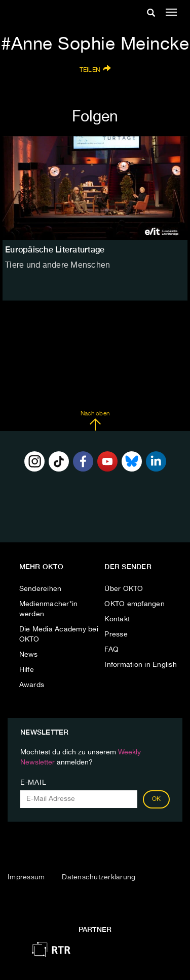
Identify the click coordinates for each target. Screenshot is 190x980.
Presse (116, 634)
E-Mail (33, 783)
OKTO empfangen (135, 604)
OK (157, 799)
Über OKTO (124, 589)
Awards (32, 685)
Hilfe (27, 670)
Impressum (26, 877)
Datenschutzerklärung (99, 877)
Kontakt (117, 619)
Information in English (141, 665)
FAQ (111, 650)
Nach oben (95, 421)
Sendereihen (41, 589)
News (29, 655)
